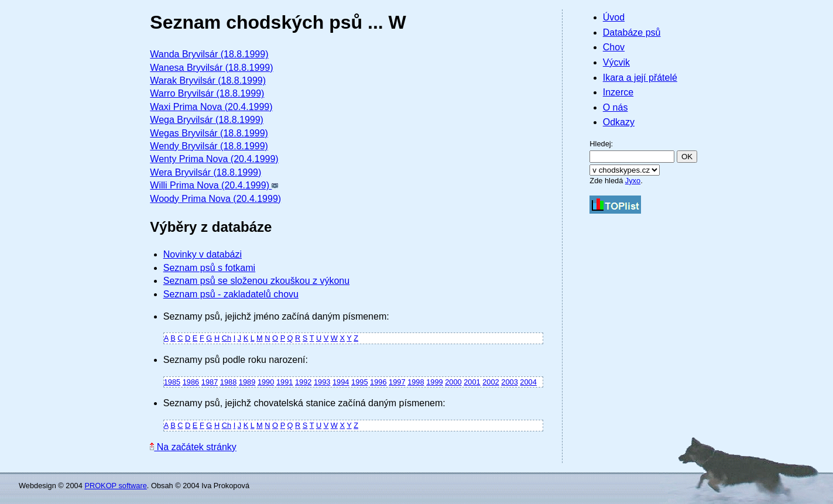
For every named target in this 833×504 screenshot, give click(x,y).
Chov (614, 47)
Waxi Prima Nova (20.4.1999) (211, 107)
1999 (434, 382)
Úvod (614, 17)
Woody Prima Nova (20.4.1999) (215, 199)
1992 (303, 382)
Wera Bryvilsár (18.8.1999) (205, 172)
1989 (247, 382)
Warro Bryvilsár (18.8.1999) (207, 93)
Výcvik (616, 62)
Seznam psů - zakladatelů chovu (231, 294)
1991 (284, 382)
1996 (378, 382)
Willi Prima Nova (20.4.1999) (214, 185)
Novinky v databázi (203, 254)
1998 (416, 382)
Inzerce (618, 92)
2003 (509, 382)
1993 (322, 382)
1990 (266, 382)
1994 (341, 382)
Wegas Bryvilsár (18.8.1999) (209, 133)
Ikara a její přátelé (640, 78)
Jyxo (633, 181)
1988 (228, 382)
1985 (172, 382)
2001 (472, 382)
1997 (397, 382)
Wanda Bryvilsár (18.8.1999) (209, 54)
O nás (616, 107)
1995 (359, 382)
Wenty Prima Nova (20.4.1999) (214, 159)
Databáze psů (632, 32)
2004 (528, 382)
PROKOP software (115, 486)
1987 (210, 382)
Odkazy (619, 122)
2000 (453, 382)
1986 (191, 382)
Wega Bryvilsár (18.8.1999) (207, 120)
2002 (491, 382)
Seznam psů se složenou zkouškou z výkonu (256, 281)
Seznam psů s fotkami (209, 268)
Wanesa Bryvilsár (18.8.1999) (211, 68)
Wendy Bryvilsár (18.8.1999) (209, 146)
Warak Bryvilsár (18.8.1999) (208, 80)
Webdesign (37, 486)
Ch (227, 338)
